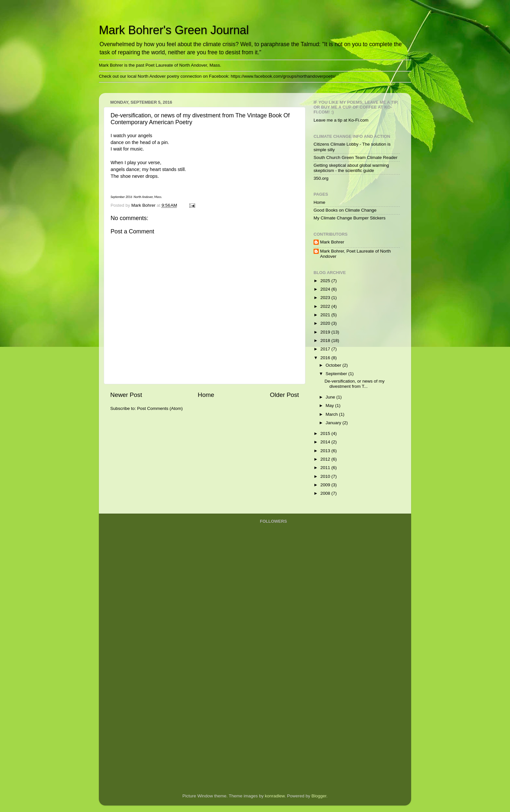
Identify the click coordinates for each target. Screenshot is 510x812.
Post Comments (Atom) (160, 408)
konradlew (275, 796)
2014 (326, 442)
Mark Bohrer (332, 242)
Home (206, 395)
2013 (326, 451)
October (334, 365)
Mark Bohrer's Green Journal (174, 30)
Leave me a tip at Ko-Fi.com (341, 120)
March (332, 414)
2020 (326, 323)
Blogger (319, 796)
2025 (326, 281)
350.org (321, 178)
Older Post (284, 395)
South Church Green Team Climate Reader (356, 157)
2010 (326, 476)
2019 (326, 332)
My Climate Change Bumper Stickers (349, 218)
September (337, 374)
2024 (326, 289)
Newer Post (126, 395)
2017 (326, 349)
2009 (326, 485)
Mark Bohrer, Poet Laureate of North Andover (356, 254)
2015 (326, 433)
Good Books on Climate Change (345, 210)
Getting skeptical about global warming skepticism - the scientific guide (351, 168)
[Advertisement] (286, 684)
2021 (326, 315)
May (330, 406)
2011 (326, 468)
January (334, 423)
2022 (326, 306)
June (331, 397)
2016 (326, 358)
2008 (326, 493)
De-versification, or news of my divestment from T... (355, 384)
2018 (326, 341)
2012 (326, 459)
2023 (326, 298)
